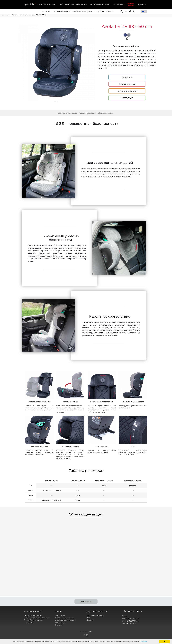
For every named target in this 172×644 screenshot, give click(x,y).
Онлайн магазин (127, 84)
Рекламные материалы (62, 12)
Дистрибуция (99, 12)
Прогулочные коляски (33, 615)
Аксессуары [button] (118, 4)
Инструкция (127, 98)
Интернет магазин (131, 4)
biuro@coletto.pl (129, 624)
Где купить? (127, 77)
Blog (88, 618)
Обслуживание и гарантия (82, 12)
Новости (90, 620)
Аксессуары (29, 623)
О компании (47, 12)
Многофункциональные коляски (37, 618)
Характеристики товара (67, 113)
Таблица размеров (87, 113)
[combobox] (144, 11)
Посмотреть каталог (127, 91)
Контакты (110, 12)
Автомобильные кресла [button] (100, 4)
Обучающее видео (105, 113)
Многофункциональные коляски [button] (73, 4)
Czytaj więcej (144, 641)
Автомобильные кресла (34, 620)
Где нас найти (86, 601)
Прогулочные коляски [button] (46, 4)
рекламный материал (95, 615)
